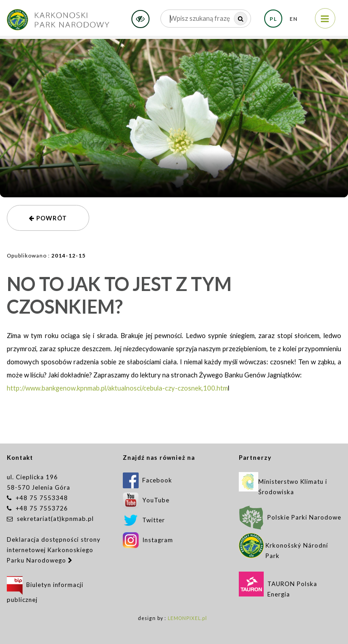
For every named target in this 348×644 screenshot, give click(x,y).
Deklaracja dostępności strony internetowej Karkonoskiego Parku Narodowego (54, 550)
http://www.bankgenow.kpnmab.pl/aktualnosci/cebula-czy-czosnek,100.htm (117, 388)
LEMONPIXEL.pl (187, 618)
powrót (48, 218)
